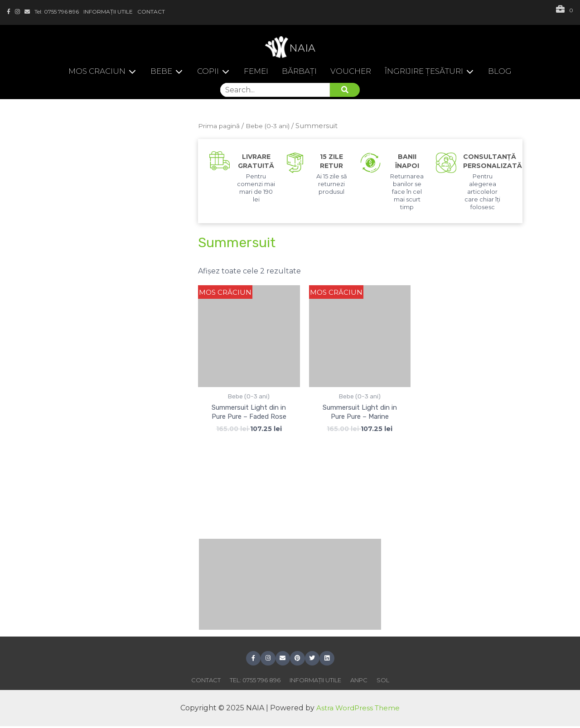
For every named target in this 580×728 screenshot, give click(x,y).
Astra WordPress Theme (358, 710)
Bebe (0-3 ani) (273, 126)
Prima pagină (220, 126)
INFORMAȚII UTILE (108, 12)
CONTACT (151, 12)
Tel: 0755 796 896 (57, 12)
